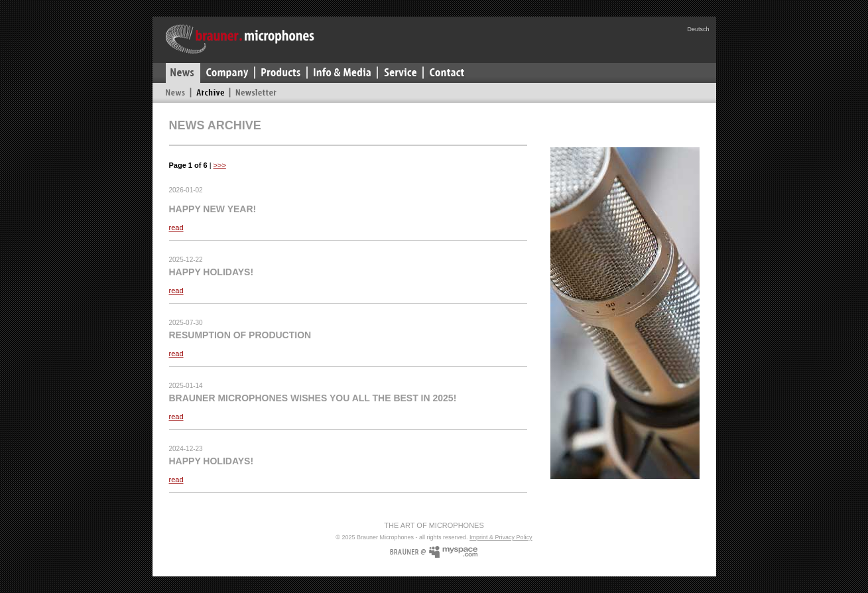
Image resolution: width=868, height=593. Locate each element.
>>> (220, 165)
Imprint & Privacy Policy (501, 537)
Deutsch (698, 29)
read (176, 228)
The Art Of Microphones (434, 525)
